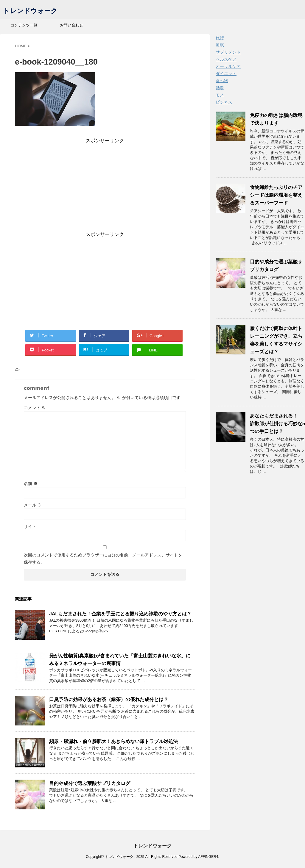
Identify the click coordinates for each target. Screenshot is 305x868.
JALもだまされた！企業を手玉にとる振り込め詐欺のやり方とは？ (120, 614)
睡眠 (220, 45)
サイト (30, 526)
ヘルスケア (226, 59)
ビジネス (224, 102)
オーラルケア (228, 66)
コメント (35, 408)
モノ (220, 95)
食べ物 (222, 81)
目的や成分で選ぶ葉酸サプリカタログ (90, 783)
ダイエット (226, 73)
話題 (220, 88)
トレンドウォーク (30, 11)
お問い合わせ (71, 25)
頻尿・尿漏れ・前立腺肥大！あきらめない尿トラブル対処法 (113, 741)
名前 (31, 484)
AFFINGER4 (208, 857)
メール (33, 505)
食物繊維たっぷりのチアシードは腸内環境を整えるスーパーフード (276, 195)
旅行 (220, 38)
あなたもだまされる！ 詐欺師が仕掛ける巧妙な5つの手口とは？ (277, 424)
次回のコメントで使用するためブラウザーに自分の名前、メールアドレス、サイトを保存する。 (103, 559)
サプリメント (228, 52)
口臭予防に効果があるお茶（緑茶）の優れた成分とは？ (109, 699)
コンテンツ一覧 (24, 25)
